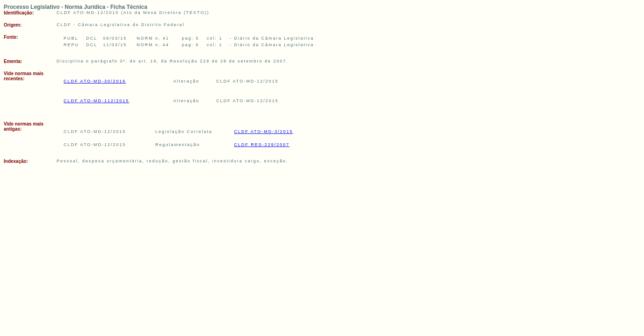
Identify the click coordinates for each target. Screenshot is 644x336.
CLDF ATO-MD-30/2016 (95, 81)
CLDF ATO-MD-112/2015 (97, 101)
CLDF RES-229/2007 (262, 145)
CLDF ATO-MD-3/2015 (264, 132)
